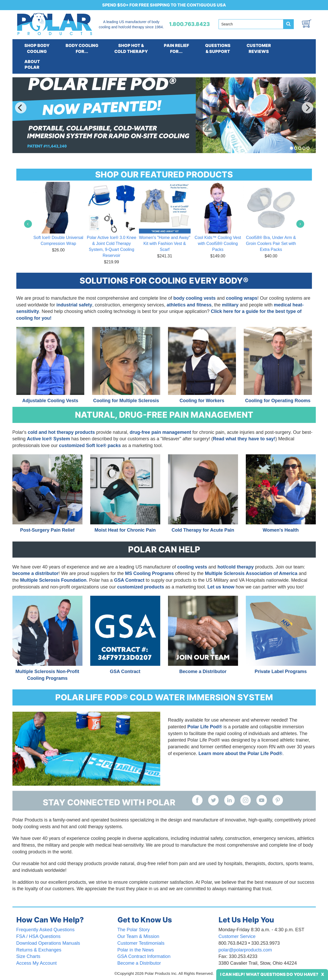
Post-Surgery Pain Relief (47, 530)
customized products (141, 587)
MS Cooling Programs (149, 573)
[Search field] (251, 24)
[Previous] (21, 108)
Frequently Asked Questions (46, 930)
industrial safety (74, 305)
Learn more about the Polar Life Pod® (240, 753)
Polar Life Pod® (205, 727)
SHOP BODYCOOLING (37, 48)
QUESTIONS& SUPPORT (218, 48)
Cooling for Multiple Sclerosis (126, 401)
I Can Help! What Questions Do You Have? (269, 974)
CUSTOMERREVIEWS (259, 48)
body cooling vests (195, 298)
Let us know (221, 587)
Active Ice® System (48, 439)
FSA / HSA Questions (39, 936)
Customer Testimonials (141, 943)
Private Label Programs (281, 671)
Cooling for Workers (202, 401)
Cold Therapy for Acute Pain (203, 530)
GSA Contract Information (144, 956)
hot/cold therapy (236, 567)
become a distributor (36, 573)
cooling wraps (242, 298)
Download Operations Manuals (48, 943)
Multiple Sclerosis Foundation (53, 580)
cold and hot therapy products (61, 432)
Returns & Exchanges (39, 950)
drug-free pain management (160, 432)
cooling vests (193, 567)
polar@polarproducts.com (245, 950)
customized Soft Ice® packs (90, 446)
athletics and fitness (189, 305)
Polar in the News (136, 950)
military (230, 305)
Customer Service (237, 936)
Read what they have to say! (244, 439)
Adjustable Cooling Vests (50, 401)
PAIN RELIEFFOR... (176, 48)
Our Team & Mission (138, 936)
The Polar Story (134, 930)
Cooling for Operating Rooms (278, 401)
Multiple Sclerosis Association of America (251, 573)
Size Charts (28, 956)
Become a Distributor (203, 671)
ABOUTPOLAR (32, 64)
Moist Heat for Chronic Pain (125, 530)
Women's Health (281, 530)
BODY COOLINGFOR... (82, 48)
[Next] (308, 108)
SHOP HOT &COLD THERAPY (131, 48)
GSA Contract (129, 580)
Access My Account (37, 963)
